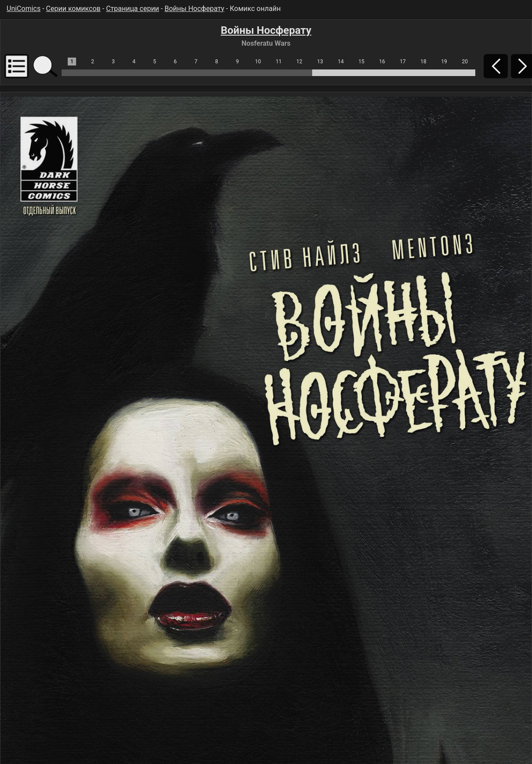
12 (299, 62)
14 (341, 62)
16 (382, 62)
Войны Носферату (194, 9)
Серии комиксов (73, 9)
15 (361, 62)
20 (465, 62)
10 (258, 62)
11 (279, 62)
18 (423, 62)
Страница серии (133, 9)
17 (403, 62)
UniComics (24, 9)
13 (320, 62)
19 (444, 62)
